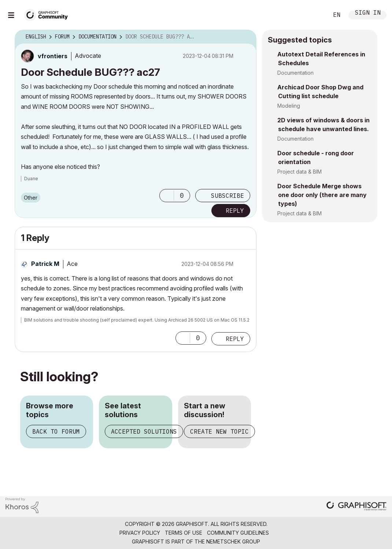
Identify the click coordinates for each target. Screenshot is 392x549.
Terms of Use (184, 533)
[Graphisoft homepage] (356, 507)
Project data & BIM (299, 172)
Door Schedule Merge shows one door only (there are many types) (322, 195)
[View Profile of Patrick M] (45, 264)
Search (315, 15)
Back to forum (56, 431)
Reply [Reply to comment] (235, 339)
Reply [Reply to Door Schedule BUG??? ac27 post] (235, 211)
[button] (167, 196)
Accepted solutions (144, 431)
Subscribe (228, 196)
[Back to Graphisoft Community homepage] (48, 14)
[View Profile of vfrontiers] (53, 56)
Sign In (368, 13)
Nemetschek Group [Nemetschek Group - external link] (233, 541)
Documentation (295, 73)
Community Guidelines (238, 533)
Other (31, 198)
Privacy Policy (140, 533)
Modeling (289, 106)
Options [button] (246, 37)
